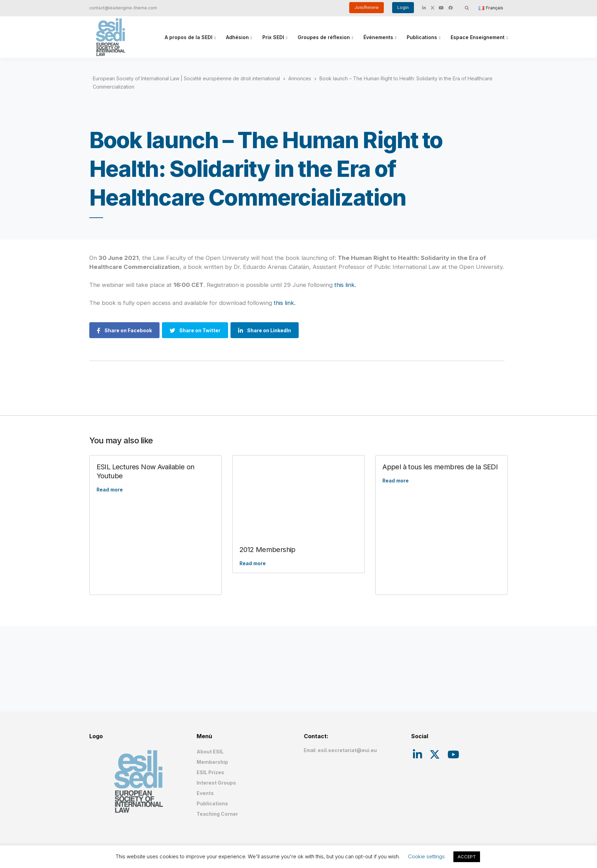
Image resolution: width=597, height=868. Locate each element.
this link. (345, 285)
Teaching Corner (217, 814)
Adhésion (237, 37)
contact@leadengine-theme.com (123, 8)
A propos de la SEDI (189, 37)
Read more (110, 490)
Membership (212, 762)
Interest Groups (216, 783)
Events (205, 793)
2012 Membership (268, 550)
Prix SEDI (273, 37)
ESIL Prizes (210, 772)
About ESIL (210, 752)
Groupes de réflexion (324, 37)
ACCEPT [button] (467, 857)
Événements (378, 37)
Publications (422, 37)
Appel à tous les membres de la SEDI (440, 467)
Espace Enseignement (478, 37)
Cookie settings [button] (426, 856)
